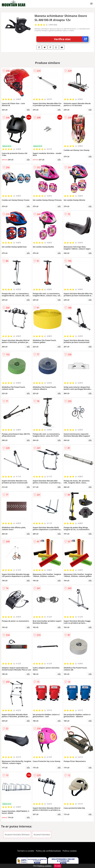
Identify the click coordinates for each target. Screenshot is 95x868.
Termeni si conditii (26, 851)
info (28, 110)
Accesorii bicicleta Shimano (17, 835)
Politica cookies (70, 851)
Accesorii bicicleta (42, 835)
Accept (58, 866)
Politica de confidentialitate (48, 851)
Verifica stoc (71, 39)
